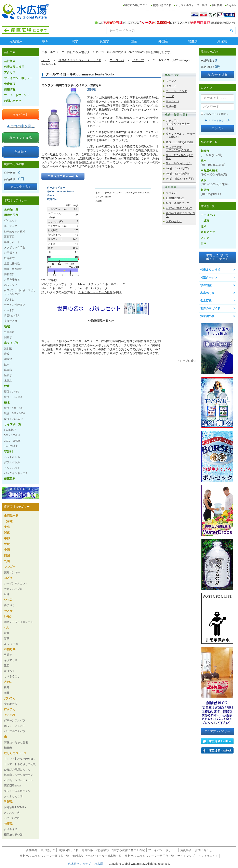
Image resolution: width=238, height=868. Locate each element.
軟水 (45, 41)
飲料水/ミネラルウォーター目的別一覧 (149, 856)
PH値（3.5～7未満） (178, 174)
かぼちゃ (9, 671)
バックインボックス (16, 473)
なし (7, 627)
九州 (7, 561)
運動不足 (9, 237)
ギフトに (9, 299)
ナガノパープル (13, 589)
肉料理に (9, 274)
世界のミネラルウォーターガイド (80, 60)
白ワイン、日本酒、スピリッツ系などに (20, 292)
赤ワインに (11, 285)
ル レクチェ (11, 644)
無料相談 (87, 850)
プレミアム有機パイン (17, 791)
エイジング (11, 226)
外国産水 (9, 332)
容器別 (8, 451)
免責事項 (10, 84)
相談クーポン (209, 277)
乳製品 (8, 802)
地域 (7, 326)
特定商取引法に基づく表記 (180, 215)
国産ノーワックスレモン (19, 622)
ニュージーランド (176, 91)
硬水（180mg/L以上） (179, 164)
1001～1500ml (13, 441)
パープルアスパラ (15, 731)
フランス (171, 81)
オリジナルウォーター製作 (191, 5)
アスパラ (10, 715)
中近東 (205, 221)
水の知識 (206, 285)
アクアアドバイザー (217, 731)
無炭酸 (8, 348)
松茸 (7, 687)
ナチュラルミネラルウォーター (178, 122)
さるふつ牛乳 (12, 813)
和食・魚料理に (13, 269)
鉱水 (7, 365)
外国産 (163, 41)
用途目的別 (11, 215)
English (231, 5)
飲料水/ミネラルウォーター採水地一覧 (97, 856)
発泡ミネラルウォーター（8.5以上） (180, 135)
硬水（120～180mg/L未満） (180, 157)
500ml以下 (10, 430)
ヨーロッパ (117, 60)
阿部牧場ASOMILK (15, 807)
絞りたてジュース (15, 753)
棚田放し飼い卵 (13, 835)
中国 (7, 550)
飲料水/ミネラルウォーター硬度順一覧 (44, 856)
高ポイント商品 (21, 138)
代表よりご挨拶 (14, 67)
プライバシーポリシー (18, 78)
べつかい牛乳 (12, 818)
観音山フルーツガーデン (19, 775)
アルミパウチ (12, 468)
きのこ (8, 682)
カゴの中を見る (21, 126)
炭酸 (7, 354)
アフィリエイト (208, 856)
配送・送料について (178, 203)
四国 (7, 555)
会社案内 (171, 193)
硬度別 (193, 41)
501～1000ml (12, 435)
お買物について (175, 198)
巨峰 (7, 594)
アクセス (10, 72)
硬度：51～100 (13, 397)
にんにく (10, 709)
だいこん (10, 698)
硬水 (75, 41)
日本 (203, 243)
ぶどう (8, 578)
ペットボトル (12, 457)
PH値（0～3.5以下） (178, 169)
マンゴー (10, 567)
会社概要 (217, 5)
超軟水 (211, 153)
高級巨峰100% (13, 786)
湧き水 (8, 359)
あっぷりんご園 (13, 796)
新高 (7, 633)
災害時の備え (12, 316)
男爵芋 (8, 655)
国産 (134, 41)
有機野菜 (10, 649)
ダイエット (11, 221)
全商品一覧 (11, 209)
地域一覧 (171, 107)
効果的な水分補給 (15, 231)
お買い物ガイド (162, 5)
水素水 (8, 381)
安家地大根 (11, 704)
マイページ (21, 114)
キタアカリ (11, 660)
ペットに (9, 310)
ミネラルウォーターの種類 (95, 292)
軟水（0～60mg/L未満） (180, 142)
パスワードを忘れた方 (217, 120)
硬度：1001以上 (14, 419)
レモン (8, 616)
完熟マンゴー (12, 572)
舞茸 (7, 693)
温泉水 (170, 129)
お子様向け (11, 253)
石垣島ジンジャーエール (19, 780)
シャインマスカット (16, 583)
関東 (7, 533)
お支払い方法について (179, 208)
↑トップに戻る (187, 361)
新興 (7, 638)
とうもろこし (12, 676)
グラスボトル (12, 462)
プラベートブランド (17, 95)
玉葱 (7, 666)
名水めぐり (207, 293)
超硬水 (211, 192)
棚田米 (8, 748)
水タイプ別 (11, 343)
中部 (7, 538)
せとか (8, 611)
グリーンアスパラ (15, 720)
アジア (205, 238)
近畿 (7, 544)
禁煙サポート (12, 242)
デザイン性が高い (15, 305)
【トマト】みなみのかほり (20, 759)
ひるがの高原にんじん (17, 769)
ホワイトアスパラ (15, 726)
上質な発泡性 (12, 263)
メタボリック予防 (15, 247)
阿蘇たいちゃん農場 (16, 742)
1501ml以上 (11, 446)
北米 (203, 226)
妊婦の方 (9, 258)
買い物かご (48, 850)
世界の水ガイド (210, 308)
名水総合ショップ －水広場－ (88, 864)
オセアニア (208, 232)
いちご (8, 600)
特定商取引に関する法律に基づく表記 (121, 850)
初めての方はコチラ (136, 5)
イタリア (138, 60)
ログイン (217, 128)
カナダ (170, 96)
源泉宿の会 (207, 316)
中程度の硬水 (214, 172)
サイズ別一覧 (13, 424)
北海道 (8, 521)
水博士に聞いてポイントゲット (217, 257)
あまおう (9, 605)
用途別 (222, 41)
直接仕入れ (11, 321)
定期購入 (16, 41)
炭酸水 (104, 41)
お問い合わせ (174, 221)
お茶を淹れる (12, 280)
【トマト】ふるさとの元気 (20, 764)
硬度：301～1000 (14, 413)
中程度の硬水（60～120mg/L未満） (179, 149)
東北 (7, 527)
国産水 (8, 337)
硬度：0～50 (11, 392)
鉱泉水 (8, 370)
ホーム (46, 60)
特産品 (8, 824)
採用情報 (10, 89)
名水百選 (206, 301)
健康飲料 (10, 479)
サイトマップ (186, 856)
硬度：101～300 (14, 408)
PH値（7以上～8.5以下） (181, 179)
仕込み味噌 (11, 829)
